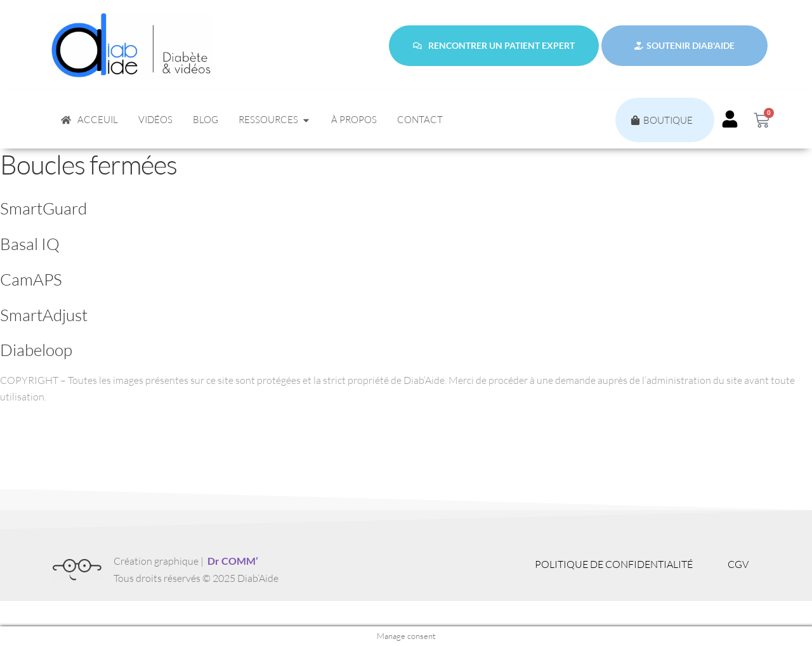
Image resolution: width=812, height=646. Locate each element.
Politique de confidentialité (614, 564)
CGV (738, 564)
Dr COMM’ (233, 561)
